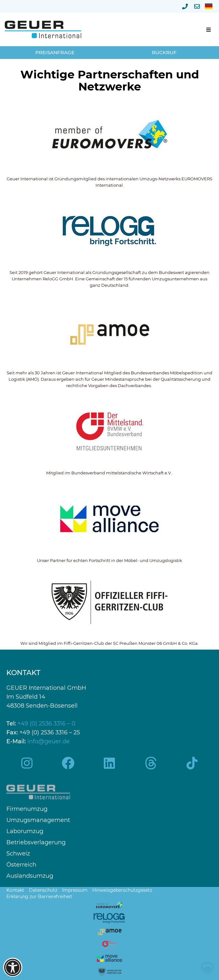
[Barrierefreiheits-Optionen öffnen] (13, 967)
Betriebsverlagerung (36, 843)
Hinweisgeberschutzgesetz (122, 890)
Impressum (75, 890)
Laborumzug (25, 831)
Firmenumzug (27, 809)
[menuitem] (209, 6)
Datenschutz (43, 890)
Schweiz (18, 854)
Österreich (21, 865)
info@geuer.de (49, 741)
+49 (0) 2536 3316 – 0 (46, 724)
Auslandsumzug (30, 876)
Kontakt (15, 890)
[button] (208, 30)
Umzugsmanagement (38, 820)
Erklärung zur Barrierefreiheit (39, 897)
